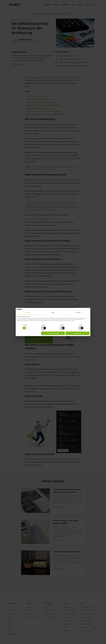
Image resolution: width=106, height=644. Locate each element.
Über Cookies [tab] (78, 312)
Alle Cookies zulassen (77, 333)
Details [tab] (53, 312)
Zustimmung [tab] (28, 312)
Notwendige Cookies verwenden (53, 333)
